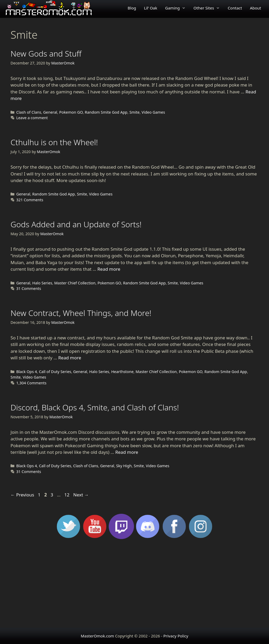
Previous (22, 495)
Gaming (177, 8)
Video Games (153, 112)
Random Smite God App (106, 112)
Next (81, 495)
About (255, 8)
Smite (135, 112)
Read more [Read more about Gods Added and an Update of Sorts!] (109, 269)
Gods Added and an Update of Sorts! (76, 224)
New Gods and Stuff (46, 54)
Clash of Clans (29, 112)
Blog (132, 8)
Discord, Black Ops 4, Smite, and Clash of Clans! (95, 407)
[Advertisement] (134, 586)
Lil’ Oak (151, 8)
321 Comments (30, 200)
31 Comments (29, 288)
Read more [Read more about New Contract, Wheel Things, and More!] (70, 358)
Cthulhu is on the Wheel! (54, 142)
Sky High (124, 466)
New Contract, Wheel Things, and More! (81, 313)
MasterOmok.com (97, 636)
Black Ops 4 (27, 372)
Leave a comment (32, 118)
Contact (235, 8)
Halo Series (42, 283)
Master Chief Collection (75, 283)
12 (67, 495)
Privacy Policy (176, 636)
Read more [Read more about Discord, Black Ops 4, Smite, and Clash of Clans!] (127, 452)
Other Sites (209, 8)
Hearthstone (122, 372)
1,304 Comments (31, 383)
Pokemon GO (71, 112)
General (50, 112)
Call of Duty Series (55, 372)
